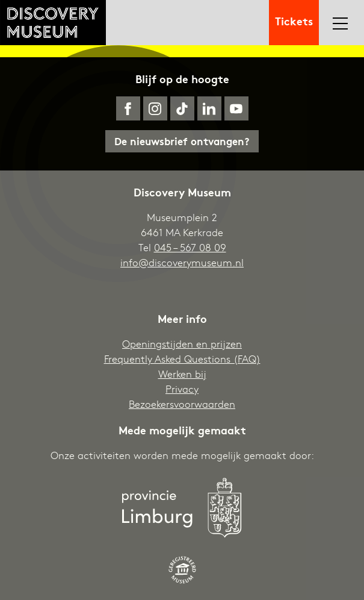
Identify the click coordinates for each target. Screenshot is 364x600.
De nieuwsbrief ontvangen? (182, 141)
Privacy (182, 389)
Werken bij (182, 374)
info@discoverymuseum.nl (182, 262)
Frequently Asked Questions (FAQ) (182, 359)
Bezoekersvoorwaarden (182, 404)
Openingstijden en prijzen (182, 344)
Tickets (294, 20)
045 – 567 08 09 (190, 247)
